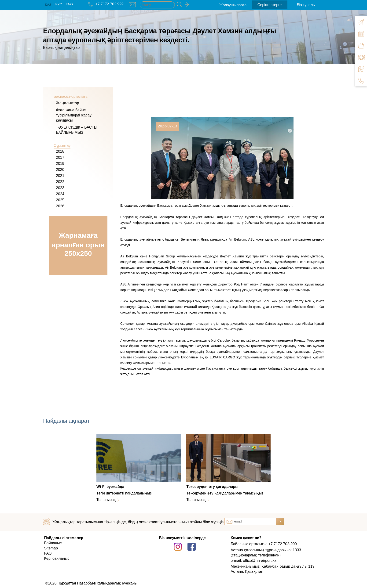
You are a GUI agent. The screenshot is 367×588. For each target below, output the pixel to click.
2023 (60, 188)
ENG (69, 4)
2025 (60, 200)
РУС (59, 4)
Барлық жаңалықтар (61, 48)
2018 (60, 151)
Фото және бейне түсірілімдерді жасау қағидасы (74, 115)
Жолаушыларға (233, 5)
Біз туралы (306, 5)
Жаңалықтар (68, 103)
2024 (60, 194)
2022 (60, 182)
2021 (60, 176)
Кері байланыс (57, 558)
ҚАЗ (48, 5)
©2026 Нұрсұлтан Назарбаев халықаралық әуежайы (91, 583)
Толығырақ (106, 500)
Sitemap (51, 548)
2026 (60, 206)
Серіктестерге (270, 5)
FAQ (48, 553)
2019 (60, 164)
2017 (60, 157)
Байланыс (53, 543)
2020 (60, 170)
